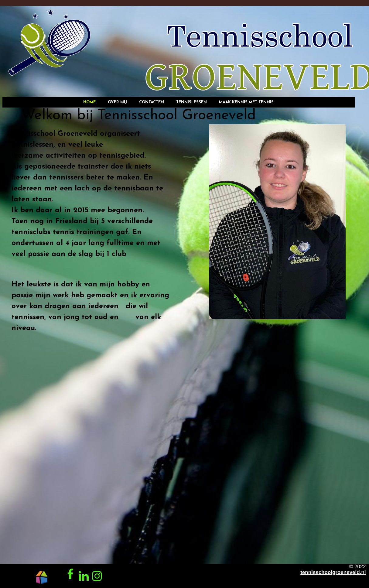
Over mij (117, 102)
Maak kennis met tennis (246, 102)
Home (89, 102)
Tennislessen (191, 102)
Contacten (152, 102)
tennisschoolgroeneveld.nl (333, 572)
